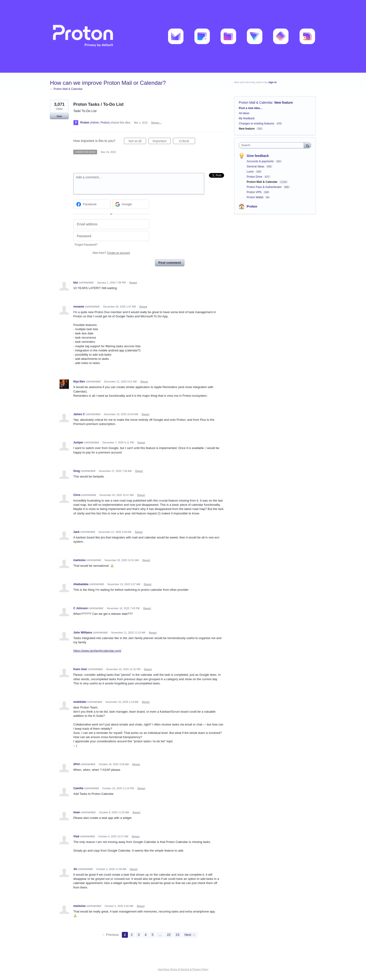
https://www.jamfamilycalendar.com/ (97, 651)
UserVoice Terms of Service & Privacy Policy (183, 969)
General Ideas (256, 166)
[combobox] (273, 145)
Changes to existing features (257, 124)
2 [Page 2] (132, 935)
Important (162, 142)
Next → (190, 935)
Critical (187, 142)
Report (133, 283)
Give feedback (258, 156)
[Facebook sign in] (92, 204)
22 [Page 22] (169, 935)
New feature (283, 103)
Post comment (170, 263)
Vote (59, 116)
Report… (156, 123)
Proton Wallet (255, 197)
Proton (252, 206)
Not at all (137, 142)
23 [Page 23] (178, 935)
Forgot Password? (86, 245)
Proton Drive (255, 177)
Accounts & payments (261, 161)
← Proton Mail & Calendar (66, 89)
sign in (273, 82)
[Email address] (111, 224)
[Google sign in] (131, 204)
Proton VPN (255, 192)
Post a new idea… (251, 108)
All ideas (244, 113)
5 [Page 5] (153, 935)
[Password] (111, 236)
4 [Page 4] (146, 935)
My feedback (247, 118)
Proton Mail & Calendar (256, 103)
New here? (111, 253)
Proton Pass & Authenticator (265, 187)
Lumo (251, 172)
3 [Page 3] (139, 935)
